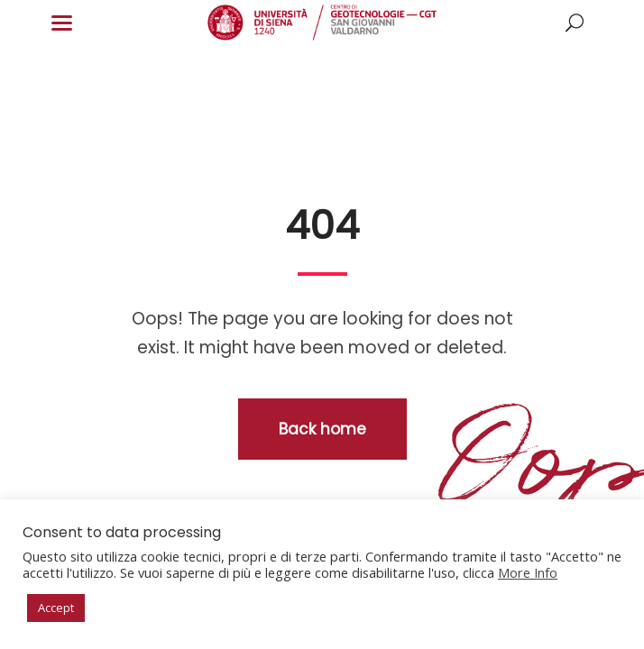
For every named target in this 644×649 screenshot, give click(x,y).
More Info (528, 572)
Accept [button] (56, 608)
